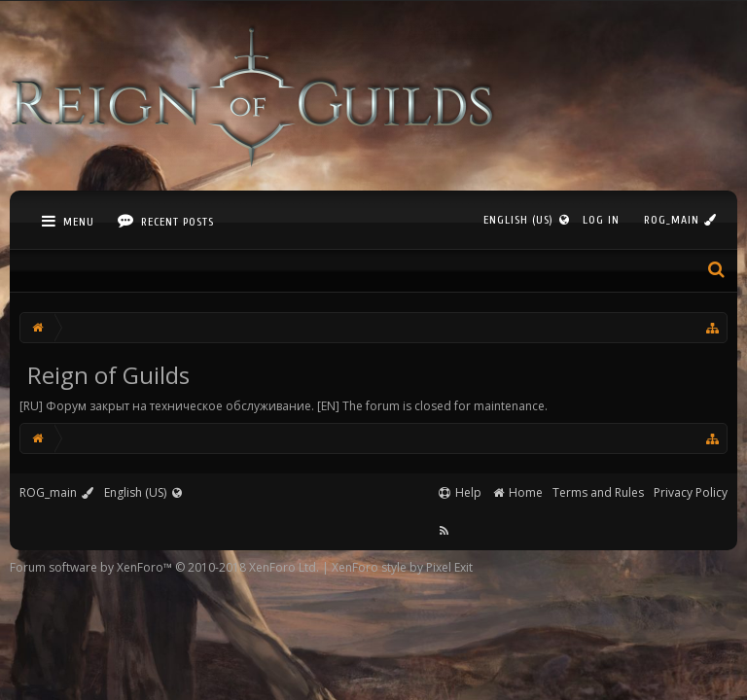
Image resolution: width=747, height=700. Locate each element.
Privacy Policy (691, 492)
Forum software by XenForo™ (164, 567)
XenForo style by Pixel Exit (402, 567)
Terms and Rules (598, 492)
